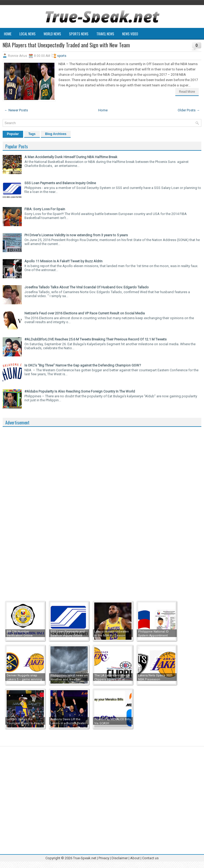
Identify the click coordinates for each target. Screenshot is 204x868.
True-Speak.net (85, 858)
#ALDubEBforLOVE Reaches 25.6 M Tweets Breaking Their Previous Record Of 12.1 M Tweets (95, 339)
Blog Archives (56, 134)
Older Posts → (189, 110)
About (135, 858)
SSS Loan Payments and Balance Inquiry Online (60, 183)
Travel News (105, 34)
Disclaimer (120, 858)
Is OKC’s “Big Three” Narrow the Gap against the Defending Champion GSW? (83, 365)
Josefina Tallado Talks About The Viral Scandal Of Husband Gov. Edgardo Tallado (87, 287)
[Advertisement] (42, 509)
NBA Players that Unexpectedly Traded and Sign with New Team (66, 45)
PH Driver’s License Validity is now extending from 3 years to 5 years (76, 235)
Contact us (150, 858)
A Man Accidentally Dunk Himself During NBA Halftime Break (71, 157)
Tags (32, 134)
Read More (187, 92)
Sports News (79, 34)
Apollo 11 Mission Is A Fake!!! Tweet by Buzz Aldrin (63, 261)
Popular (13, 134)
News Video (130, 34)
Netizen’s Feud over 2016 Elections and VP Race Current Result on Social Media (85, 313)
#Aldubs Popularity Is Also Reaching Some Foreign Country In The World (80, 391)
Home (8, 34)
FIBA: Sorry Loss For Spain (45, 209)
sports (62, 56)
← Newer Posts (16, 110)
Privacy (104, 858)
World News (52, 34)
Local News (27, 34)
